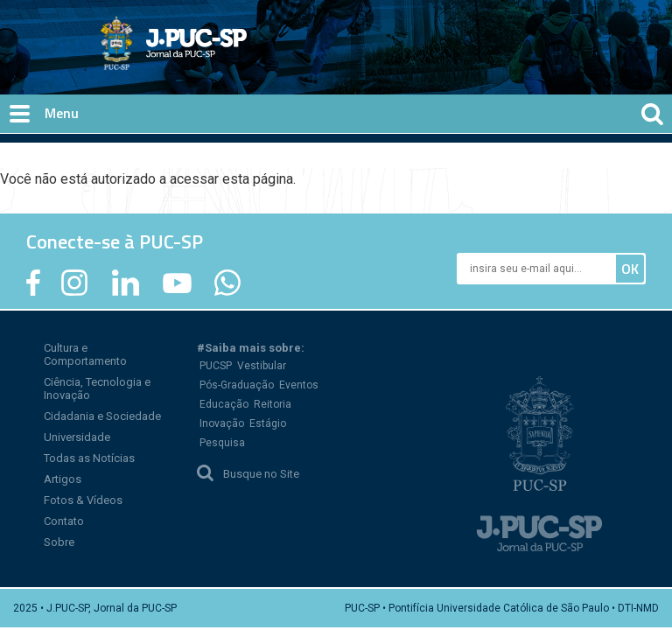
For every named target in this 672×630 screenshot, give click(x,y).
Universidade (77, 437)
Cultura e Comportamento (85, 354)
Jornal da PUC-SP (239, 57)
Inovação (222, 423)
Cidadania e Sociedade (102, 416)
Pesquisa (222, 443)
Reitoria (273, 404)
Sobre (59, 542)
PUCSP (216, 366)
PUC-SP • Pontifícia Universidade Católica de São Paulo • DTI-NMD (502, 608)
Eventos (299, 385)
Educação (224, 404)
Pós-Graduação (237, 385)
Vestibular (262, 366)
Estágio (268, 423)
